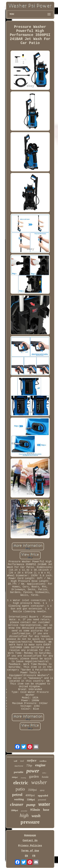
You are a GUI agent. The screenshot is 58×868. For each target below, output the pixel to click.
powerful (24, 811)
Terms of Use (30, 851)
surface (32, 760)
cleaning (23, 778)
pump (31, 805)
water (44, 804)
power (33, 771)
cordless (43, 761)
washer (39, 782)
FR (34, 856)
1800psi (14, 810)
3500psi (32, 790)
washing (19, 799)
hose (46, 810)
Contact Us (30, 841)
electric (21, 783)
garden (34, 776)
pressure (30, 822)
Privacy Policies (30, 846)
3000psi (15, 777)
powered (42, 800)
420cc (44, 773)
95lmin (35, 810)
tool (22, 761)
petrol (17, 795)
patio (20, 789)
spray (42, 790)
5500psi (31, 800)
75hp (29, 765)
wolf (15, 761)
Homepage (30, 835)
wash (36, 816)
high (24, 815)
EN (26, 856)
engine (40, 765)
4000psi (30, 795)
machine (19, 766)
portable (18, 772)
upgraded (43, 796)
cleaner (17, 804)
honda (45, 777)
